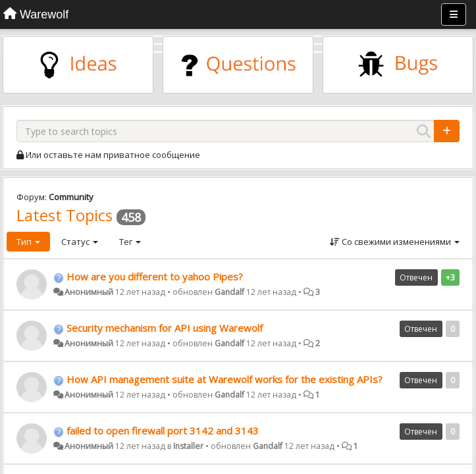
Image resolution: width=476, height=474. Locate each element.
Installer (188, 446)
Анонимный (89, 292)
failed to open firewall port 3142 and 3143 (163, 431)
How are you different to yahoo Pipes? (155, 276)
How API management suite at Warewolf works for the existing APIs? (225, 379)
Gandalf (229, 292)
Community (71, 197)
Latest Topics (65, 215)
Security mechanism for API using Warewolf (165, 328)
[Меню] (454, 14)
